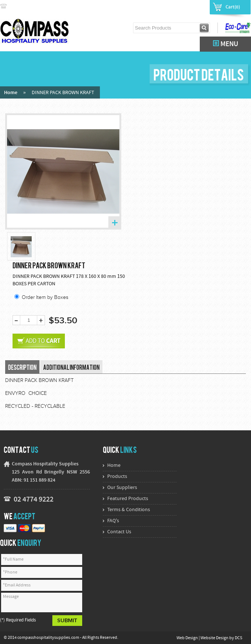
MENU (226, 44)
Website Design (215, 638)
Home (11, 93)
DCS (238, 638)
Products (117, 477)
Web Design (188, 638)
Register (196, 7)
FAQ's (113, 521)
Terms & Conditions (129, 510)
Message (42, 602)
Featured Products (128, 499)
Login (175, 7)
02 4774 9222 (25, 6)
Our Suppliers (122, 488)
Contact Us (119, 532)
